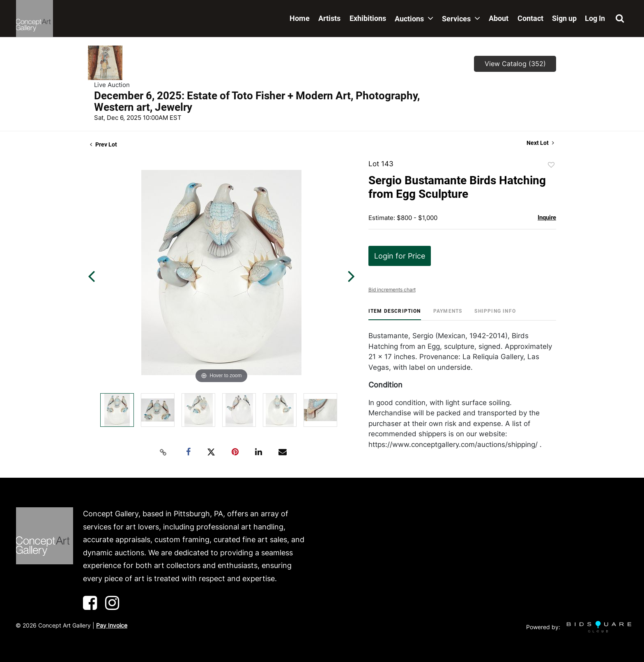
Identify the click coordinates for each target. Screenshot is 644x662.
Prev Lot (103, 144)
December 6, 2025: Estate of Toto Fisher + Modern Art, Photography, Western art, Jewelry (257, 101)
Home (300, 18)
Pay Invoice (112, 625)
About (499, 18)
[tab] (395, 314)
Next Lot (540, 143)
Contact (530, 18)
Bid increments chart (392, 290)
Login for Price (400, 256)
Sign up (564, 18)
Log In (595, 18)
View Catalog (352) (515, 64)
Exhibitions (368, 18)
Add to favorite (551, 165)
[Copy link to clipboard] (163, 452)
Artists (329, 18)
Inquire (547, 218)
